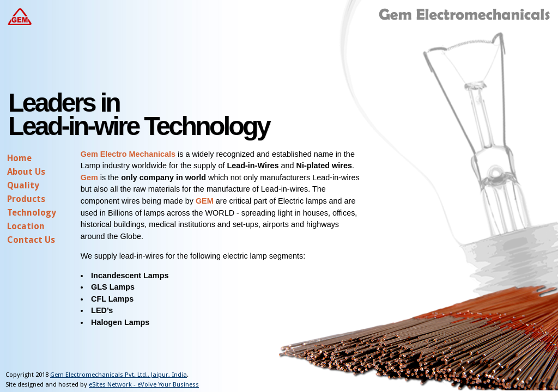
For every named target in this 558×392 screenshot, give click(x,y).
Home (19, 158)
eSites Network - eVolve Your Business (144, 384)
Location (26, 226)
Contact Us (31, 240)
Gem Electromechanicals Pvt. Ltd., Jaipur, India (119, 375)
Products (26, 199)
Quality (23, 185)
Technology (32, 213)
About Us (26, 172)
